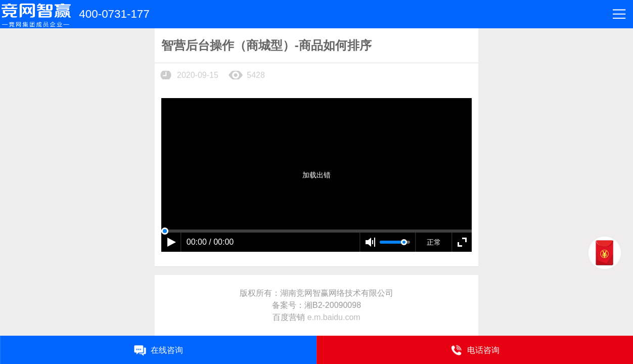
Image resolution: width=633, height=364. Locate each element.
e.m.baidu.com (334, 317)
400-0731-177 (114, 14)
